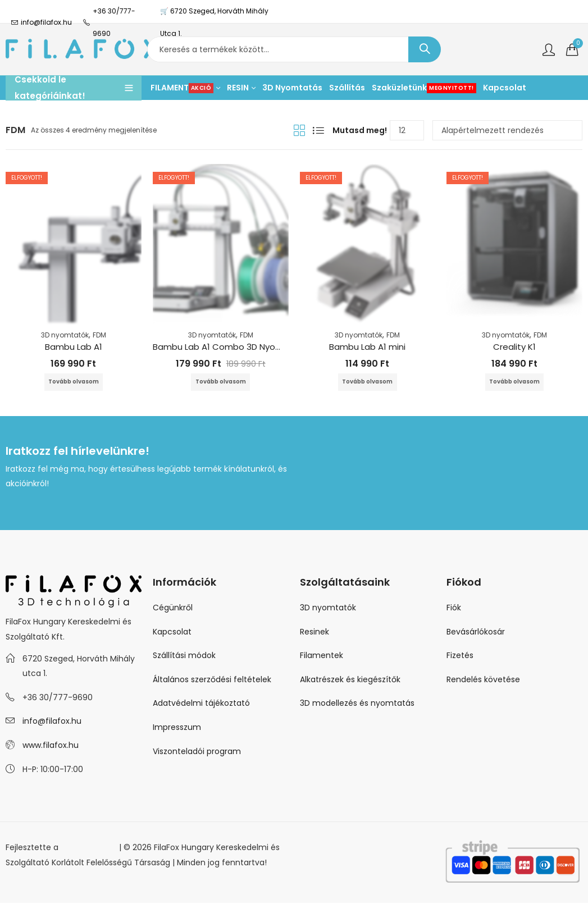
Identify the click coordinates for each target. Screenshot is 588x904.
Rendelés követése (483, 681)
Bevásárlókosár (476, 633)
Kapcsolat (172, 633)
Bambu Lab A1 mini (367, 347)
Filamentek (322, 656)
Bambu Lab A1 (74, 347)
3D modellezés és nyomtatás (357, 704)
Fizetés (460, 656)
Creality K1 (514, 347)
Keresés (425, 49)
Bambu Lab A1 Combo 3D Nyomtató (228, 347)
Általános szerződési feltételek (212, 681)
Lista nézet (318, 130)
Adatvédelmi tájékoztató (201, 704)
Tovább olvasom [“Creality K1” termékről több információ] (514, 382)
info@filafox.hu (52, 722)
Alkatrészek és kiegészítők (350, 681)
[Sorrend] (507, 130)
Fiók (454, 609)
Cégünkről (173, 609)
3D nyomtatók (65, 335)
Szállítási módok (184, 656)
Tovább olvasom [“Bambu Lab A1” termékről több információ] (74, 382)
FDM (99, 335)
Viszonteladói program (197, 752)
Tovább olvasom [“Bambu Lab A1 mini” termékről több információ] (367, 382)
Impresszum (177, 728)
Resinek (314, 633)
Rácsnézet (299, 130)
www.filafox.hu (51, 746)
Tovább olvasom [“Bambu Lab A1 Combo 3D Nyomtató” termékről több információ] (221, 382)
